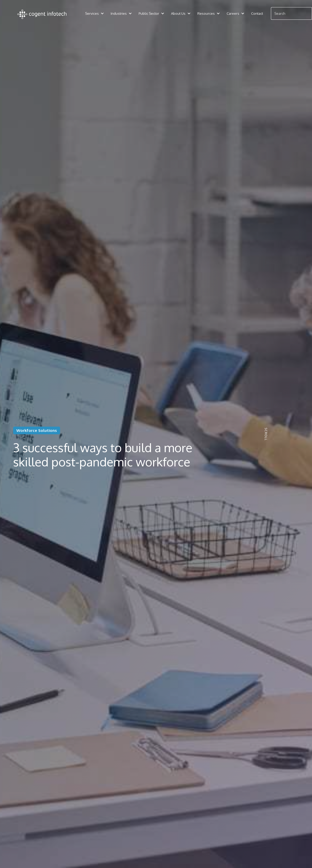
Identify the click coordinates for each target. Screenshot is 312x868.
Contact (257, 13)
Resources (206, 13)
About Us (178, 13)
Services (92, 13)
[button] (92, 13)
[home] (42, 14)
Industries (119, 13)
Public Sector (149, 13)
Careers (233, 13)
